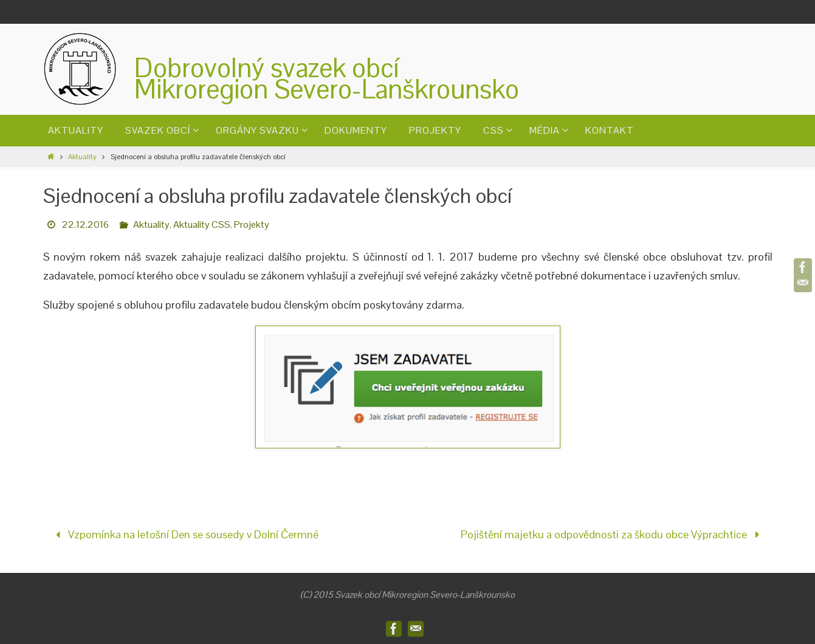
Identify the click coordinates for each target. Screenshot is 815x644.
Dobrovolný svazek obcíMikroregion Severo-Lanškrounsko (327, 78)
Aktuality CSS (202, 224)
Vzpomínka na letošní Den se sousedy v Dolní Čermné (184, 534)
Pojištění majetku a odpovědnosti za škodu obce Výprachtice (613, 534)
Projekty (252, 224)
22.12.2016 (85, 224)
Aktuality (82, 157)
